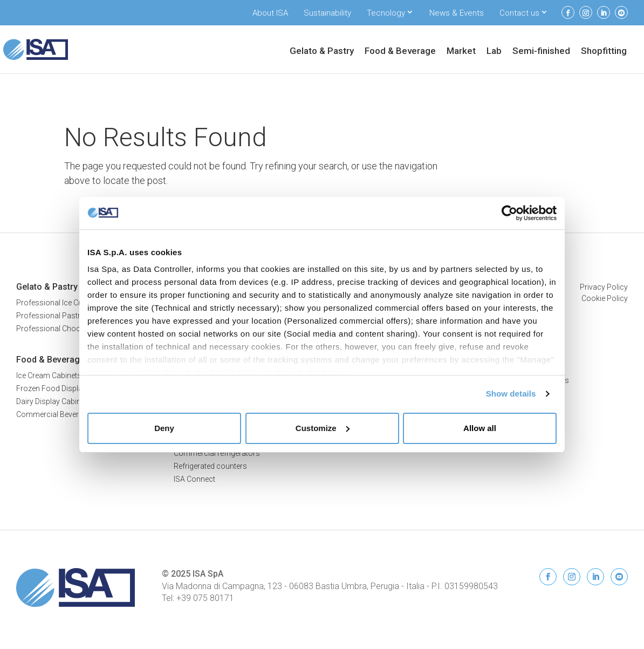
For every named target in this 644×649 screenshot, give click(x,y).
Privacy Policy (604, 287)
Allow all (480, 428)
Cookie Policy (605, 298)
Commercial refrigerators (217, 453)
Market (461, 52)
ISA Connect (194, 479)
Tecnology (386, 13)
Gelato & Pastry (322, 52)
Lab (494, 52)
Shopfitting (604, 52)
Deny (164, 428)
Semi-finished (541, 52)
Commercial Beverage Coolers (68, 414)
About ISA (270, 13)
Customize (323, 428)
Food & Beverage (400, 52)
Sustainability (327, 13)
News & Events (457, 13)
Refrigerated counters (210, 466)
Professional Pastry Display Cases (75, 316)
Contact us (519, 13)
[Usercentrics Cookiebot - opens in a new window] (509, 213)
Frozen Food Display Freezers (67, 388)
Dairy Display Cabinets (54, 401)
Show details (511, 394)
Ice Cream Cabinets (49, 375)
